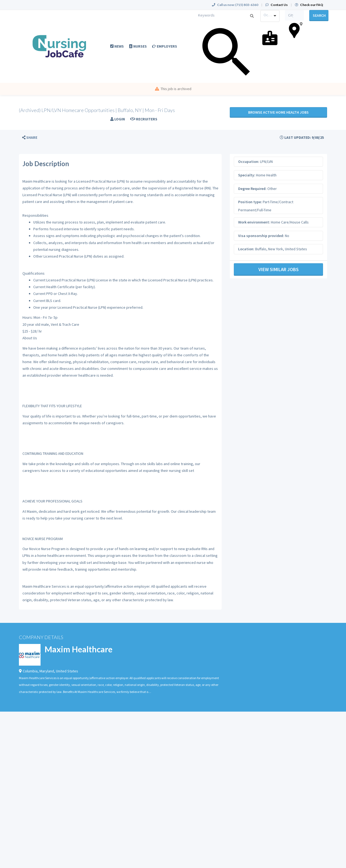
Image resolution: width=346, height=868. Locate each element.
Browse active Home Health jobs (278, 112)
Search (319, 15)
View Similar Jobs (279, 269)
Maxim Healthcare (79, 649)
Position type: (250, 202)
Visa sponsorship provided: (261, 236)
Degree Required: (252, 189)
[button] (30, 138)
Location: (246, 249)
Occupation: (249, 162)
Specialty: (247, 175)
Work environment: (254, 222)
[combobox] (270, 16)
